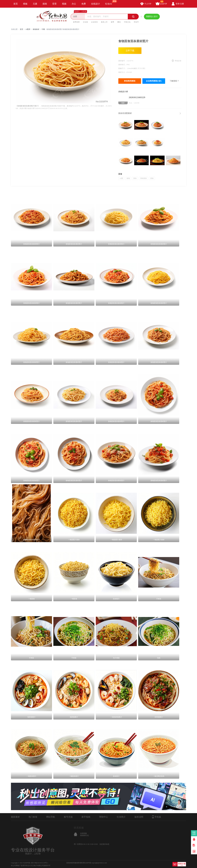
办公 (74, 4)
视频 (64, 4)
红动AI (110, 2)
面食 (152, 178)
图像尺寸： (123, 68)
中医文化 (127, 22)
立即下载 (130, 51)
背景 (54, 4)
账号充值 (68, 817)
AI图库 (28, 29)
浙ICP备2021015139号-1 (40, 863)
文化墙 (85, 22)
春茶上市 (104, 22)
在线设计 (95, 4)
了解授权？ (174, 81)
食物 (128, 178)
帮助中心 (104, 817)
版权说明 (139, 817)
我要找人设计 (152, 16)
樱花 (119, 22)
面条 (135, 178)
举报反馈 (178, 61)
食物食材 (36, 29)
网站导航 (51, 817)
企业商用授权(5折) (154, 81)
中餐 (43, 29)
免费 (84, 4)
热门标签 (33, 817)
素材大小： (122, 72)
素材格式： (122, 65)
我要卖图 (194, 833)
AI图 (121, 178)
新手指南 (86, 817)
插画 (45, 4)
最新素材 (15, 817)
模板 (25, 4)
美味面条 (144, 178)
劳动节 (136, 22)
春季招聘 (76, 22)
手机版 (157, 817)
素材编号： (122, 61)
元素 (35, 4)
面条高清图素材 (125, 113)
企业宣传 (94, 22)
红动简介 (121, 817)
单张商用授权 (130, 81)
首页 (16, 4)
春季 (112, 22)
